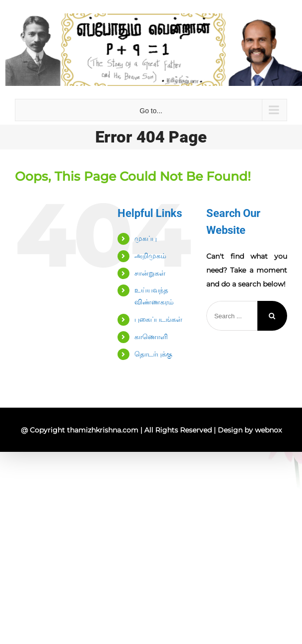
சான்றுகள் (150, 273)
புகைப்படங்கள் (158, 319)
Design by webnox (250, 430)
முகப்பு (146, 238)
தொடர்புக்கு (153, 354)
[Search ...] (232, 316)
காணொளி (151, 337)
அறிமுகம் (150, 256)
